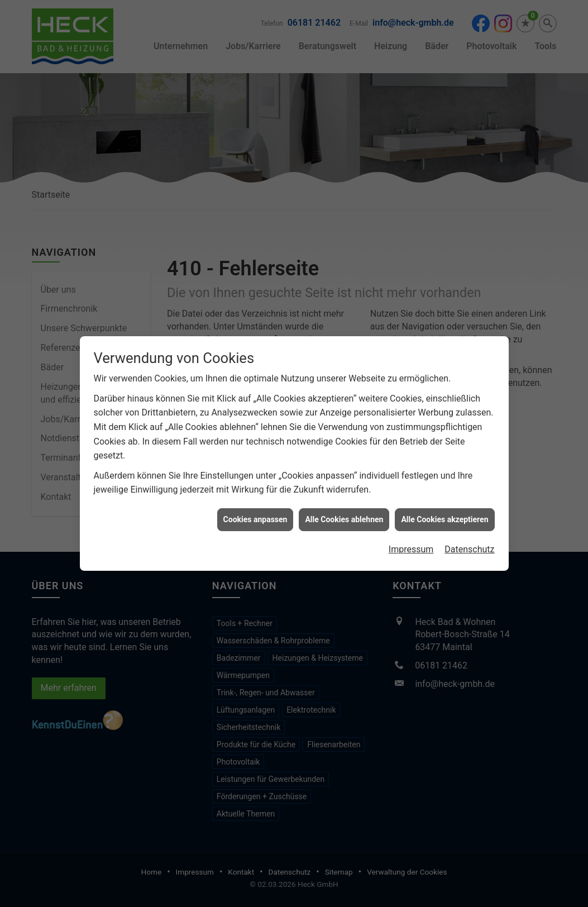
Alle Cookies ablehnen (344, 509)
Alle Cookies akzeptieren (444, 509)
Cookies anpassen (255, 509)
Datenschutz (469, 540)
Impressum (411, 540)
